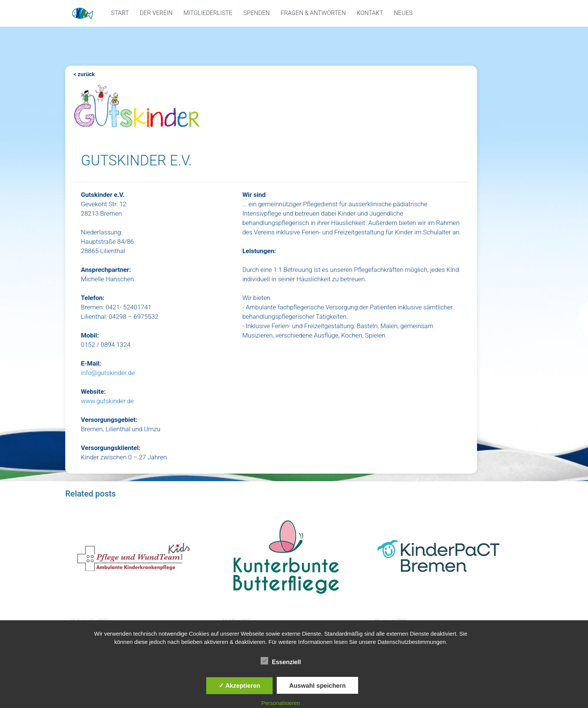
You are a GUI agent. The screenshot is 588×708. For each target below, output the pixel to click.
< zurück (84, 74)
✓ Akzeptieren (240, 685)
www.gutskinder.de (107, 401)
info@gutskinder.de (108, 373)
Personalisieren (281, 703)
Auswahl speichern (317, 685)
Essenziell (281, 661)
